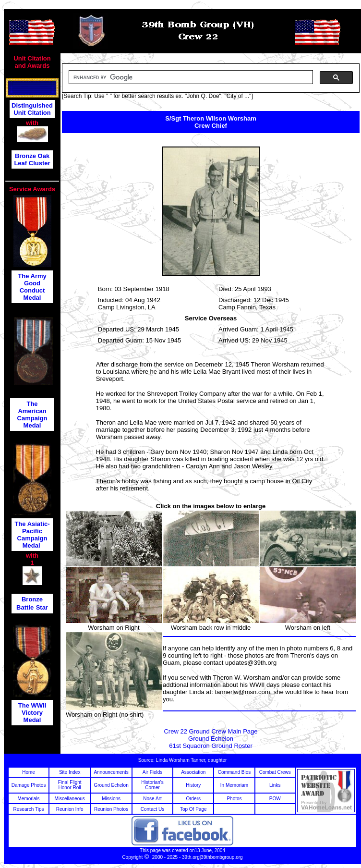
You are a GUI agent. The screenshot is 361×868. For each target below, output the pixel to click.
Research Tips (29, 809)
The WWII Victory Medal (32, 713)
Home (29, 772)
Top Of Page (193, 809)
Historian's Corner (152, 785)
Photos (234, 799)
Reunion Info (70, 809)
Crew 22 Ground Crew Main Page (211, 731)
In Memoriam (234, 785)
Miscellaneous (69, 799)
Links (275, 785)
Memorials (28, 799)
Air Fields (153, 772)
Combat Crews (275, 772)
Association (193, 772)
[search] (190, 77)
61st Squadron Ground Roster (211, 746)
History (193, 785)
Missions (111, 799)
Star (42, 607)
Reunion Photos (111, 809)
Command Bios (234, 772)
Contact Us (152, 809)
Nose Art (152, 799)
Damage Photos (29, 785)
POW (275, 799)
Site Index (70, 772)
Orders (193, 799)
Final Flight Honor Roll (70, 785)
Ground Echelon (211, 739)
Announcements (111, 772)
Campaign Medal (32, 542)
